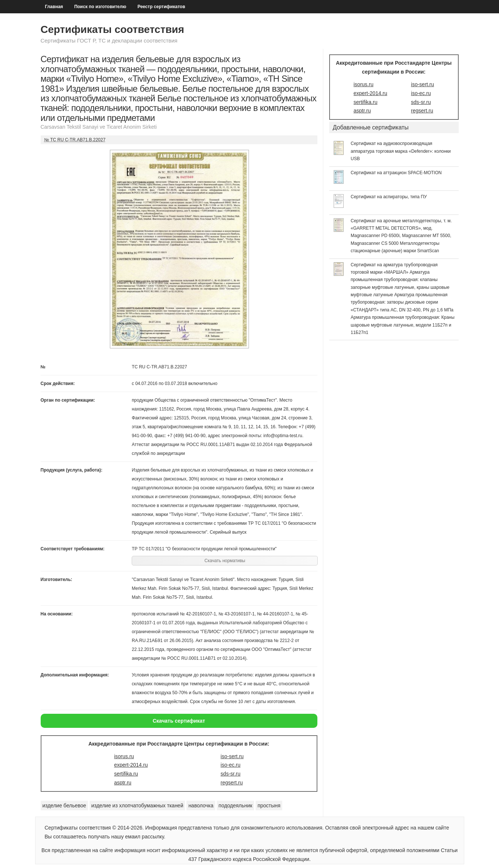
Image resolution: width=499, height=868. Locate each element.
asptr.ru (123, 783)
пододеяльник (235, 805)
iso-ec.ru (230, 765)
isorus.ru (124, 756)
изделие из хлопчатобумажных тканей (137, 805)
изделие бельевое (64, 805)
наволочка (201, 805)
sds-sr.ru (230, 774)
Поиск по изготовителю (100, 7)
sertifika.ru (126, 774)
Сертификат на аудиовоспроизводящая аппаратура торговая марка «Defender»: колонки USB (401, 151)
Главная (54, 7)
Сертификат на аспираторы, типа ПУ (389, 197)
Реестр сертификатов (161, 7)
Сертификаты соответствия (112, 29)
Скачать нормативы (225, 561)
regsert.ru (232, 783)
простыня (269, 805)
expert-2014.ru (131, 765)
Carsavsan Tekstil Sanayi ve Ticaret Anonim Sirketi (99, 127)
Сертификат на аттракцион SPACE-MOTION (396, 173)
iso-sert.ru (232, 756)
